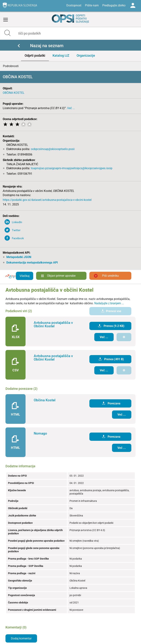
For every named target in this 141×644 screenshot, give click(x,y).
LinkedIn (17, 222)
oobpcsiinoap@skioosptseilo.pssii (53, 149)
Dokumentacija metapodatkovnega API (32, 263)
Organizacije (86, 55)
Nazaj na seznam (47, 46)
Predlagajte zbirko (114, 5)
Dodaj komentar (21, 638)
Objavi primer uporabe (61, 276)
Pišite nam (92, 5)
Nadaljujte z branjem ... (109, 303)
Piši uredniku (110, 276)
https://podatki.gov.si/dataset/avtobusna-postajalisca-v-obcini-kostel (47, 200)
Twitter (16, 230)
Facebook (18, 238)
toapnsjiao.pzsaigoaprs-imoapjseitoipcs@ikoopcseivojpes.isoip (72, 168)
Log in (133, 5)
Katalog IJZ (61, 55)
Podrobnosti (11, 66)
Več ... (71, 108)
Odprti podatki (35, 55)
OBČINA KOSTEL (14, 93)
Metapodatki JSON (19, 257)
